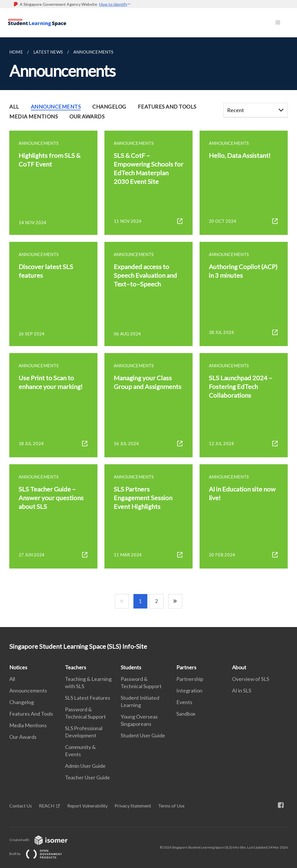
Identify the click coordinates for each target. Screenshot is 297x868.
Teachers (76, 667)
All (12, 679)
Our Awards (23, 737)
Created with (43, 840)
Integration (189, 690)
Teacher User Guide (87, 777)
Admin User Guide (85, 766)
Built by (40, 854)
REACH (47, 806)
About (239, 667)
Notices (18, 667)
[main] (148, 332)
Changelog (22, 702)
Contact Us (21, 806)
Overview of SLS (251, 679)
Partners (186, 667)
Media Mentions (28, 725)
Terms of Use (171, 806)
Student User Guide (143, 735)
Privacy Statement (133, 806)
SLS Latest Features (88, 698)
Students (131, 667)
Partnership (190, 679)
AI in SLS (242, 690)
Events (184, 702)
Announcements (28, 690)
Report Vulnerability (87, 806)
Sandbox (186, 714)
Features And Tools (31, 714)
